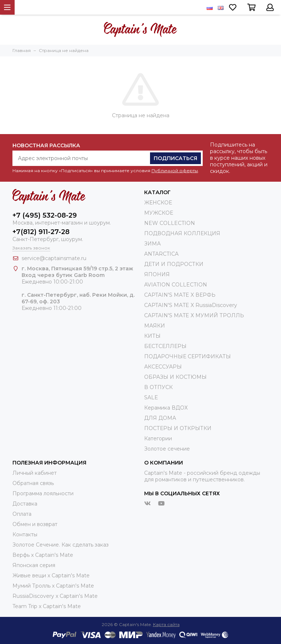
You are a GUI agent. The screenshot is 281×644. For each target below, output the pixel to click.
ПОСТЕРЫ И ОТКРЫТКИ (178, 428)
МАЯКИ (155, 326)
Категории (158, 438)
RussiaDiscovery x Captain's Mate (55, 596)
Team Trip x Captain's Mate (47, 606)
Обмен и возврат (35, 524)
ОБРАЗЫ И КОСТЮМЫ (175, 377)
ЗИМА (152, 244)
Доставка (25, 504)
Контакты (25, 534)
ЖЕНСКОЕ (158, 203)
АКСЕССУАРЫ (163, 367)
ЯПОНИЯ (157, 274)
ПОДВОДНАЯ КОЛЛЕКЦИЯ (182, 233)
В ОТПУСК (158, 387)
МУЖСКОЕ (159, 213)
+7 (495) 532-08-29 (45, 215)
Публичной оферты (175, 171)
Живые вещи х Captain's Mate (51, 575)
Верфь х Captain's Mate (43, 555)
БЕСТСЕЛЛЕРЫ (165, 346)
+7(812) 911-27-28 (41, 232)
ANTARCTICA (161, 254)
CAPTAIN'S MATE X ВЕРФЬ (180, 295)
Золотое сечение (167, 449)
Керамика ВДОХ (166, 408)
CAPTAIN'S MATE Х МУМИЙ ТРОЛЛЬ (194, 315)
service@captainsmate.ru (54, 258)
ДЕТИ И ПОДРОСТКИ (174, 264)
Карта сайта (166, 624)
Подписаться (175, 158)
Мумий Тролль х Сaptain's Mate (53, 586)
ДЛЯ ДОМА (160, 418)
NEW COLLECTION (170, 223)
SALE (151, 397)
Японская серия (34, 565)
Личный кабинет (35, 473)
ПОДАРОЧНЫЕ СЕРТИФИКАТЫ (188, 356)
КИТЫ (152, 336)
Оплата (22, 514)
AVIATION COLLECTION (176, 285)
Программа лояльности (43, 493)
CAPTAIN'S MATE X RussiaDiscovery (191, 305)
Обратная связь (33, 483)
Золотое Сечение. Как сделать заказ (61, 545)
